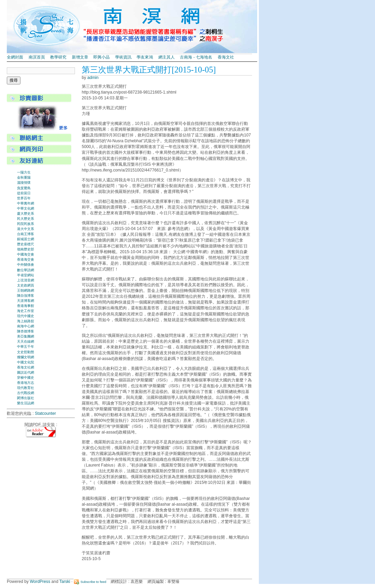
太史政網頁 (26, 285)
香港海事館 (26, 306)
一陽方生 (24, 172)
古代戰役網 (26, 393)
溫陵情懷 (24, 183)
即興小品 (101, 57)
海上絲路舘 (26, 321)
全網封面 (15, 57)
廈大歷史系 (26, 214)
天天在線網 (26, 341)
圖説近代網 (26, 372)
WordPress (40, 582)
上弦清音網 (26, 280)
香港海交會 (26, 259)
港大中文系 (26, 229)
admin (93, 78)
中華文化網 (26, 208)
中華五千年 (26, 347)
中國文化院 (26, 362)
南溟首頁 (37, 57)
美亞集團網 (26, 336)
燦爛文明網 (26, 357)
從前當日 (24, 193)
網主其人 (167, 57)
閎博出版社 (26, 398)
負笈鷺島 (24, 188)
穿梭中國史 (26, 378)
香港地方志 (26, 383)
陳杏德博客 (26, 331)
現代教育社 (26, 388)
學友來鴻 (145, 57)
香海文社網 (26, 367)
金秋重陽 (24, 177)
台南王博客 (26, 234)
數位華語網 (26, 270)
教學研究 (58, 57)
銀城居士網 (26, 239)
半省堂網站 (26, 275)
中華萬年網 (26, 203)
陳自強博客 (26, 296)
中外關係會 (26, 265)
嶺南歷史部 (26, 249)
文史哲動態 (26, 352)
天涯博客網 (26, 301)
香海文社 (226, 57)
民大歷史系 (26, 219)
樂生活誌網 (26, 403)
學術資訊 (123, 57)
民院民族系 (26, 224)
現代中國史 (26, 316)
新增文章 (80, 57)
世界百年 (24, 198)
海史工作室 (26, 311)
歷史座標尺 (26, 244)
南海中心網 (26, 326)
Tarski (65, 582)
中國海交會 (26, 254)
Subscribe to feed (93, 582)
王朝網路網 (26, 290)
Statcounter (45, 413)
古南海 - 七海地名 (196, 57)
